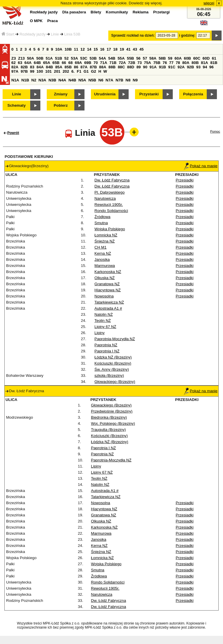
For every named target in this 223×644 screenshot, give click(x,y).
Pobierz (61, 105)
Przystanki (149, 94)
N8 (128, 80)
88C (121, 67)
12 (83, 49)
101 (48, 71)
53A (74, 58)
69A (78, 63)
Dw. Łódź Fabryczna (112, 180)
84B (49, 67)
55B (130, 58)
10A (59, 49)
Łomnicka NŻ (106, 235)
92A (181, 67)
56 (138, 58)
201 (57, 71)
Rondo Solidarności (111, 211)
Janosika (102, 259)
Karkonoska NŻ (108, 272)
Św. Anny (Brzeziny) (112, 369)
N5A (82, 80)
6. (73, 71)
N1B (25, 80)
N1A (15, 80)
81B (214, 63)
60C (197, 58)
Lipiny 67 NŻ (105, 327)
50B (40, 58)
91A (153, 67)
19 (122, 49)
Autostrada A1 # (108, 308)
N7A (110, 80)
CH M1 (100, 247)
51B (58, 58)
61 (214, 58)
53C (84, 58)
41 (128, 49)
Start (8, 34)
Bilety (96, 12)
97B (24, 71)
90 (145, 67)
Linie (55, 34)
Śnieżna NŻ (105, 241)
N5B (92, 80)
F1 (79, 71)
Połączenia (193, 94)
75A (148, 63)
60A (178, 58)
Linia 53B (72, 34)
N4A (62, 80)
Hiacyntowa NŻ (107, 290)
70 (96, 63)
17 (109, 49)
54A (102, 58)
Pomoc (215, 131)
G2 (93, 71)
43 (135, 49)
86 (76, 67)
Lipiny (99, 333)
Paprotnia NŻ (106, 345)
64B (37, 63)
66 (64, 63)
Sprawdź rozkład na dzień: (133, 35)
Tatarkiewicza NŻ (109, 302)
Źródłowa (102, 217)
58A (153, 58)
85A (59, 67)
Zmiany (61, 94)
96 (212, 67)
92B (190, 67)
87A (84, 67)
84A (40, 67)
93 (198, 67)
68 (70, 63)
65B (56, 63)
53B (93, 58)
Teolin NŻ (102, 321)
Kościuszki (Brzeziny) (113, 363)
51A (49, 58)
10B (68, 49)
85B (68, 67)
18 (115, 49)
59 (170, 58)
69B (88, 63)
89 (139, 67)
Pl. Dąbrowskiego (109, 192)
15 (96, 49)
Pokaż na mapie (201, 166)
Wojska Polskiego (110, 229)
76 (165, 63)
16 (102, 49)
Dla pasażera (74, 12)
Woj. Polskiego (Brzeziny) (113, 423)
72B (132, 63)
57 (145, 58)
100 (40, 71)
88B (112, 67)
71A (104, 63)
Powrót (13, 133)
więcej (209, 3)
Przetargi (161, 12)
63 (20, 63)
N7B (119, 80)
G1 (86, 71)
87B (93, 67)
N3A (43, 80)
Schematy (17, 105)
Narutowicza (105, 198)
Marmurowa (105, 266)
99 (32, 71)
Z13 (21, 58)
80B (195, 63)
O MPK (36, 21)
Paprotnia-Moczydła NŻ (115, 339)
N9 (135, 80)
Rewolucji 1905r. (109, 205)
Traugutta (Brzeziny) (108, 430)
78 (178, 63)
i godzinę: (187, 35)
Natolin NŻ (104, 314)
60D (206, 58)
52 (67, 58)
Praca (53, 21)
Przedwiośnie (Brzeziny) (112, 411)
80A (186, 63)
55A (121, 58)
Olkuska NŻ (105, 278)
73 (140, 63)
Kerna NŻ (103, 253)
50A (30, 58)
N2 (34, 80)
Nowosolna (104, 296)
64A (28, 63)
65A (46, 63)
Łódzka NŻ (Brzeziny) (113, 357)
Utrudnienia (105, 94)
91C (172, 67)
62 (14, 63)
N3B (52, 80)
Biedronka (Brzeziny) (109, 417)
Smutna (101, 223)
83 (32, 67)
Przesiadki (185, 180)
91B (162, 67)
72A (122, 63)
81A (204, 63)
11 (76, 49)
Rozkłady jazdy (33, 34)
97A (15, 71)
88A (102, 67)
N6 (101, 80)
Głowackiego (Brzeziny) (115, 382)
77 (171, 63)
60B (187, 58)
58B (162, 58)
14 (89, 49)
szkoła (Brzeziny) (109, 375)
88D (131, 67)
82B (24, 67)
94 (205, 67)
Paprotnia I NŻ (107, 351)
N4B (72, 80)
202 (66, 71)
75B (157, 63)
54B (112, 58)
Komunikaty (117, 12)
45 (142, 49)
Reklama (141, 12)
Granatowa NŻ (107, 284)
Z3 (14, 58)
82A (15, 67)
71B (113, 63)
